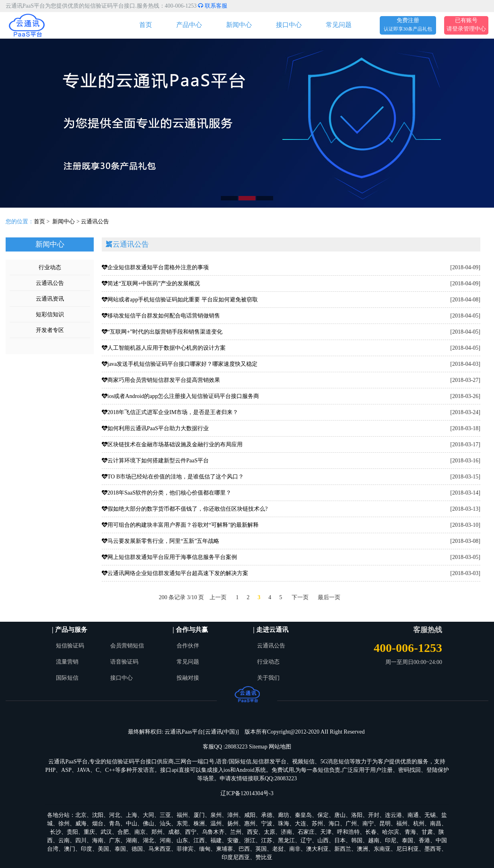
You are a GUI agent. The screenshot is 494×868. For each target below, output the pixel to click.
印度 (86, 849)
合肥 (123, 832)
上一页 (218, 597)
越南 (374, 840)
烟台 (98, 824)
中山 (132, 824)
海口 (334, 824)
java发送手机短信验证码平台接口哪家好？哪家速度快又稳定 (180, 364)
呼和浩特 (348, 832)
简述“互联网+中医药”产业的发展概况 (151, 283)
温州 (216, 824)
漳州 (233, 815)
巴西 (244, 849)
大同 (148, 815)
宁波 (267, 824)
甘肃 (427, 832)
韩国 (357, 840)
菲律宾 (185, 849)
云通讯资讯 (50, 299)
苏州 (317, 824)
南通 (413, 815)
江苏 (267, 840)
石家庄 (306, 832)
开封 (374, 815)
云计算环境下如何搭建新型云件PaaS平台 (155, 461)
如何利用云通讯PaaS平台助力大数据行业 (155, 428)
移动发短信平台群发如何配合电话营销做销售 (161, 316)
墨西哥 (433, 849)
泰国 (408, 840)
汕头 (165, 824)
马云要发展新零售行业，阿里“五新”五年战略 (161, 541)
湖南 (132, 840)
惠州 (250, 824)
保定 (323, 815)
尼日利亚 (408, 849)
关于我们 (268, 678)
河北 (115, 815)
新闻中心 (239, 25)
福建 (216, 840)
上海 (132, 815)
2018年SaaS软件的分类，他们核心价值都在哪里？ (167, 493)
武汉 (106, 832)
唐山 (340, 815)
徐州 (64, 824)
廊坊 (284, 815)
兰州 (236, 832)
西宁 (191, 832)
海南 (98, 840)
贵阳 (72, 832)
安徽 (233, 840)
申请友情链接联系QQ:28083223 (258, 778)
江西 (199, 840)
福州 (182, 815)
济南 (286, 832)
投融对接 (188, 678)
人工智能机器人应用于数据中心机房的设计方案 (164, 348)
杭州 (419, 824)
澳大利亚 (317, 849)
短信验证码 (70, 646)
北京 (81, 815)
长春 (371, 832)
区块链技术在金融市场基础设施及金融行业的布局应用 (172, 444)
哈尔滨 (391, 832)
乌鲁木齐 (213, 832)
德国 (137, 849)
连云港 (393, 815)
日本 (340, 840)
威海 (81, 824)
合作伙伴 (188, 646)
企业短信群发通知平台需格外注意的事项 (155, 267)
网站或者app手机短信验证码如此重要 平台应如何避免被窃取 (180, 300)
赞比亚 (264, 857)
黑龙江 (286, 840)
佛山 (148, 824)
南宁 (368, 824)
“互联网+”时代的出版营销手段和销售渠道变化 (162, 332)
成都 (174, 832)
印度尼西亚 (236, 857)
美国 (103, 849)
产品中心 (189, 25)
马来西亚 (160, 849)
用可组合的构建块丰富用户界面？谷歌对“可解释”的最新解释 (180, 525)
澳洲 (362, 849)
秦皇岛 (303, 815)
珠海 (284, 824)
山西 (323, 840)
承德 (267, 815)
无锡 (430, 815)
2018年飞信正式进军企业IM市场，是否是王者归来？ (170, 412)
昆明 (385, 824)
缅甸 (205, 849)
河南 (165, 840)
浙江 (250, 840)
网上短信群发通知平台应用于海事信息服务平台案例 (169, 557)
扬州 (233, 824)
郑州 (157, 832)
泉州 (216, 815)
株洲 (199, 824)
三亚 (165, 815)
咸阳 (250, 815)
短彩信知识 (50, 314)
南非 (295, 849)
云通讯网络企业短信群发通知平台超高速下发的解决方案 (175, 573)
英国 (261, 849)
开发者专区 (50, 330)
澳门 (70, 849)
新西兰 (343, 849)
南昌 (436, 824)
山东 (182, 840)
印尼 (391, 840)
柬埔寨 (224, 849)
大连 (301, 824)
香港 (424, 840)
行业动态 (50, 267)
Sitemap (258, 747)
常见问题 (339, 25)
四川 (81, 840)
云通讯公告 (95, 222)
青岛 (115, 824)
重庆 (89, 832)
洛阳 (357, 815)
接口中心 (289, 25)
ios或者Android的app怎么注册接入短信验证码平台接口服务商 (180, 396)
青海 (410, 832)
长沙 (56, 832)
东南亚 (382, 849)
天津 (326, 832)
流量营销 (67, 662)
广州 (351, 824)
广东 (115, 840)
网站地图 (280, 747)
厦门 (199, 815)
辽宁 (306, 840)
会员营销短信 (127, 646)
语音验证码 (124, 662)
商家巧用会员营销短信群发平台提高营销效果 (161, 380)
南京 (140, 832)
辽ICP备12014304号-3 (247, 793)
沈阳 (98, 815)
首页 (146, 25)
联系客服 (213, 6)
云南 (64, 840)
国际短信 (67, 678)
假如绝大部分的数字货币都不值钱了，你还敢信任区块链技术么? (185, 509)
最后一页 (329, 597)
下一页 (300, 597)
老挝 (278, 849)
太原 (270, 832)
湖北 (148, 840)
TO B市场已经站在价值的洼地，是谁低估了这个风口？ (173, 477)
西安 (253, 832)
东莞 (182, 824)
